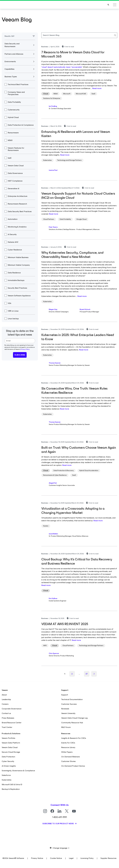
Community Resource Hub (72, 723)
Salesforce (6, 775)
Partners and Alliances (16, 54)
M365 (56, 94)
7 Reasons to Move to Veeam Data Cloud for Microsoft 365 (73, 54)
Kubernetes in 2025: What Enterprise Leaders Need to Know (78, 337)
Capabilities (11, 69)
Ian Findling (53, 106)
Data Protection (8, 757)
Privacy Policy (25, 349)
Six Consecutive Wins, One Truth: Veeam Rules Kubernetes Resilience (74, 391)
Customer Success (69, 704)
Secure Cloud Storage (11, 752)
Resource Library (68, 747)
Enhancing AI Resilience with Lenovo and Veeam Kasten (76, 134)
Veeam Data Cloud (10, 747)
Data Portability (65, 219)
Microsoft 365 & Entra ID (12, 784)
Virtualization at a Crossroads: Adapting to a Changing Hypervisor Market (73, 511)
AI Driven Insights (9, 766)
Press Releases (8, 718)
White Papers (67, 752)
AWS (45, 646)
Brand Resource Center (12, 723)
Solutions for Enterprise (52, 98)
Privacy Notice (37, 858)
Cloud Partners (49, 219)
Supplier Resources (108, 858)
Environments (12, 61)
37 (87, 674)
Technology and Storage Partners (69, 160)
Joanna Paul (53, 170)
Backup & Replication (11, 789)
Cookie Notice (56, 858)
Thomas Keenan (55, 363)
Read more (97, 88)
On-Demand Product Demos (73, 766)
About (4, 695)
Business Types (12, 77)
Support (65, 695)
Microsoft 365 (81, 94)
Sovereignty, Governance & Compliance (18, 771)
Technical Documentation (72, 699)
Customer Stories (68, 761)
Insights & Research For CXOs (74, 738)
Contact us (6, 713)
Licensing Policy (87, 858)
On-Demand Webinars (71, 757)
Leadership (6, 699)
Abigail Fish (53, 483)
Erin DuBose (53, 598)
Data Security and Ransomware (12, 45)
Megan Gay (53, 309)
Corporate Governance (12, 709)
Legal (71, 858)
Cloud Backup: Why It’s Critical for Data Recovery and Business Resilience (77, 561)
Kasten (46, 526)
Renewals (65, 709)
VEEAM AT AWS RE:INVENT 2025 (65, 624)
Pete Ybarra (53, 227)
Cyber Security (8, 761)
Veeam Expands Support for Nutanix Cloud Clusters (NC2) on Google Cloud (78, 196)
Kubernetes (47, 160)
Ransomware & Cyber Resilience (55, 475)
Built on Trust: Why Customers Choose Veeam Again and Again (79, 450)
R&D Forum (66, 727)
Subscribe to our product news (58, 824)
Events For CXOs (68, 743)
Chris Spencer (54, 653)
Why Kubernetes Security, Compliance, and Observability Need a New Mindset (72, 255)
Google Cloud (81, 219)
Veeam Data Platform (11, 743)
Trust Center (7, 727)
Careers (5, 704)
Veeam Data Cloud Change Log (74, 718)
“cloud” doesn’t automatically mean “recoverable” (62, 67)
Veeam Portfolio (8, 738)
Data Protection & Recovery (64, 471)
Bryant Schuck (85, 309)
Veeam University (68, 713)
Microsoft (67, 94)
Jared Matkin (53, 534)
